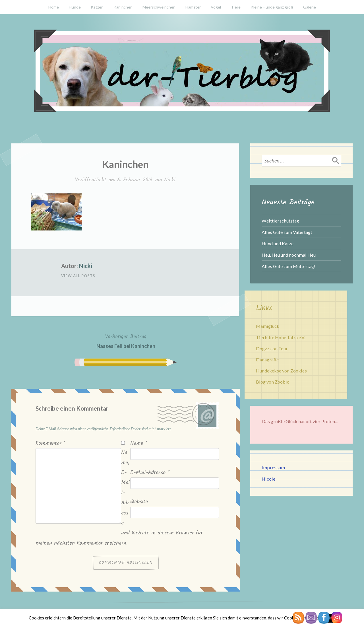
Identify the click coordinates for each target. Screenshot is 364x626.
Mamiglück (268, 326)
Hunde (75, 7)
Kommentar (50, 443)
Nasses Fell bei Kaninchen (126, 341)
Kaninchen (123, 7)
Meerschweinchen (159, 7)
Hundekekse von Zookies (281, 371)
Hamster (193, 7)
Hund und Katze (278, 243)
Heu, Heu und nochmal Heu (289, 255)
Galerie (310, 7)
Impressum (273, 467)
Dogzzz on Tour (272, 348)
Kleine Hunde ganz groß (272, 7)
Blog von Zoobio (273, 382)
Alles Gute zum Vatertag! (287, 232)
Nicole (268, 479)
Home (54, 7)
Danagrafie (267, 360)
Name (139, 443)
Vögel (216, 7)
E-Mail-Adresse (150, 473)
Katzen (97, 7)
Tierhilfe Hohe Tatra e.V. (280, 337)
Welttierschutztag (280, 221)
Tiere (236, 7)
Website (139, 502)
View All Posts (78, 276)
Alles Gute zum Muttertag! (288, 266)
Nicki (170, 180)
